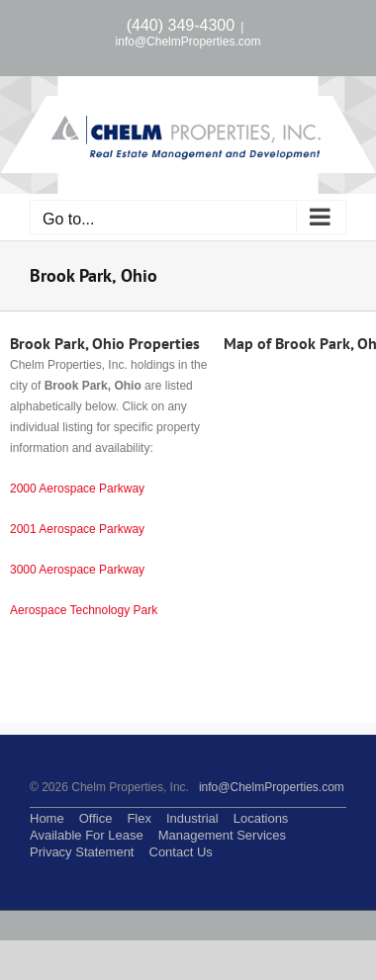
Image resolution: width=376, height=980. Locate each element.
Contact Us (181, 852)
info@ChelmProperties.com (188, 42)
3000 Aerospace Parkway (77, 570)
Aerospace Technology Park (84, 610)
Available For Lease (87, 835)
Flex (139, 818)
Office (96, 818)
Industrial (192, 818)
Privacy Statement (82, 852)
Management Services (222, 835)
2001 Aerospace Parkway (77, 529)
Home (47, 818)
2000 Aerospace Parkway (77, 489)
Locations (261, 818)
